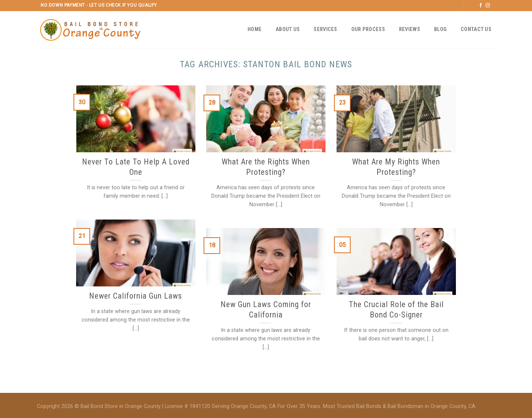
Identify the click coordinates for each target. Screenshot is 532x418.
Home (255, 29)
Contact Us (476, 29)
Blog (440, 29)
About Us (288, 29)
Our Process (368, 29)
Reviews (410, 29)
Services (325, 29)
